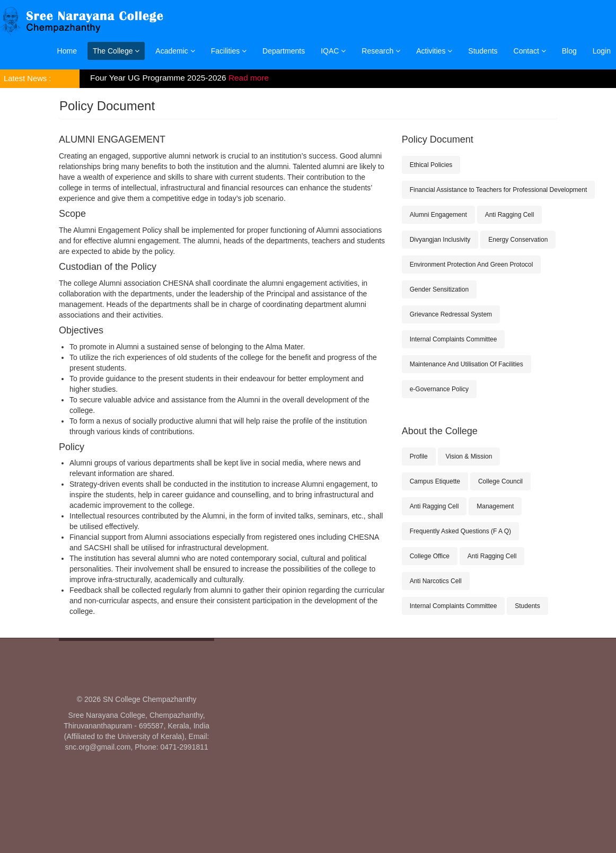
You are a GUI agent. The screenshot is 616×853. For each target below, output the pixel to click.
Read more (249, 78)
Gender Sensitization (439, 289)
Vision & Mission (469, 456)
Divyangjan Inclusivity (440, 240)
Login (602, 51)
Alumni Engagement (438, 215)
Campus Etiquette (435, 481)
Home (67, 51)
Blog (569, 51)
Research (381, 51)
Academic (175, 51)
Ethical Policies (431, 165)
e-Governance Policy (439, 389)
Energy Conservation (518, 240)
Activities (434, 51)
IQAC (333, 51)
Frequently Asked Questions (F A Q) (460, 531)
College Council (500, 481)
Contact (530, 51)
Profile (419, 456)
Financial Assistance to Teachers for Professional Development (499, 190)
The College (116, 51)
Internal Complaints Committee (454, 339)
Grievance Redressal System (451, 314)
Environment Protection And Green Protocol (472, 265)
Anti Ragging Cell (510, 215)
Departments (284, 51)
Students (483, 51)
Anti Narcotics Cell (436, 581)
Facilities (229, 51)
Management (495, 506)
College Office (430, 556)
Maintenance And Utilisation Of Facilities (467, 364)
